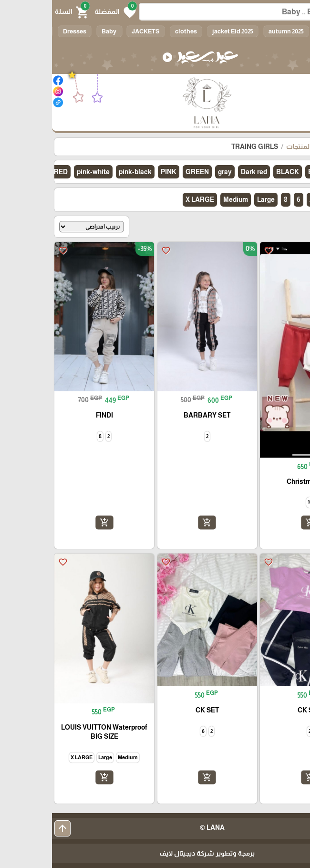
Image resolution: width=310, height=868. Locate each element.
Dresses (23, 31)
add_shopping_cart (258, 523)
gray (173, 172)
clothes (134, 31)
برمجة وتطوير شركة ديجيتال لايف (155, 853)
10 (273, 199)
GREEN (145, 172)
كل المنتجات (252, 146)
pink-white (41, 172)
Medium (184, 199)
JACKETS (94, 31)
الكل (273, 31)
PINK (117, 172)
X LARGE (148, 199)
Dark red (202, 172)
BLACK (236, 172)
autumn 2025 (234, 31)
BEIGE (266, 172)
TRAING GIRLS (203, 146)
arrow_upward (10, 828)
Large (214, 199)
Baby (57, 31)
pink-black (83, 172)
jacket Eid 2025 (181, 31)
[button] (63, 11)
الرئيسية (290, 146)
